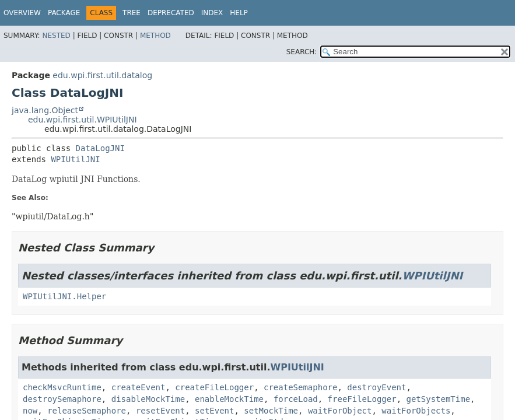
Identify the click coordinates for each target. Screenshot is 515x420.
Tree (132, 13)
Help (239, 13)
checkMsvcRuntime (62, 387)
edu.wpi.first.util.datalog (102, 75)
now (30, 411)
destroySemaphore (62, 399)
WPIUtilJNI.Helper (64, 296)
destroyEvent (376, 387)
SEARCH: (302, 52)
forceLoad (296, 399)
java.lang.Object (45, 110)
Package (64, 13)
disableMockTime (148, 399)
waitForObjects (416, 411)
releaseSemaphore (87, 411)
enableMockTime (229, 399)
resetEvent (160, 411)
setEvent (214, 411)
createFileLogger (214, 387)
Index (212, 13)
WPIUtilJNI (75, 159)
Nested (56, 36)
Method (155, 36)
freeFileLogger (362, 399)
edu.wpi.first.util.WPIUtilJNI (83, 120)
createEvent (139, 387)
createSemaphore (300, 387)
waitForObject (340, 411)
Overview (22, 13)
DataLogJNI (100, 148)
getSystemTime (438, 399)
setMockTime (271, 411)
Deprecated (171, 13)
